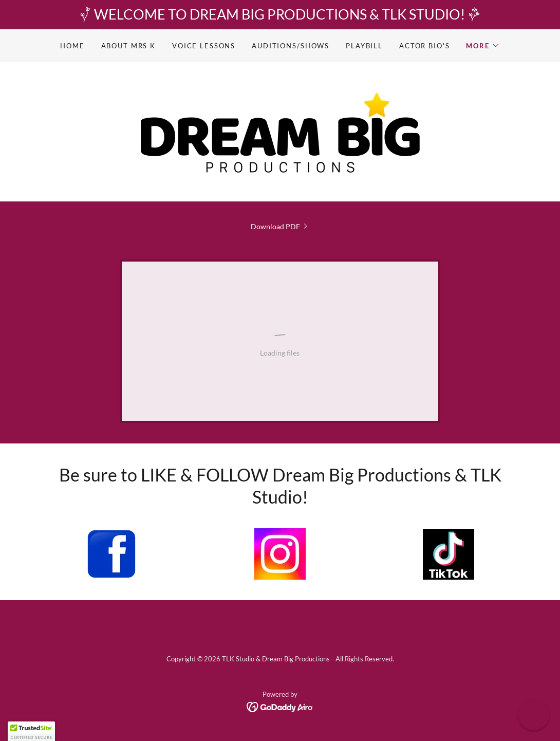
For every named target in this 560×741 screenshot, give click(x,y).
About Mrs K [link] (128, 46)
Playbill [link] (364, 46)
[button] (483, 46)
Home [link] (72, 46)
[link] (280, 131)
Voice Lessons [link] (204, 46)
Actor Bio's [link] (424, 46)
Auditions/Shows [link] (291, 46)
